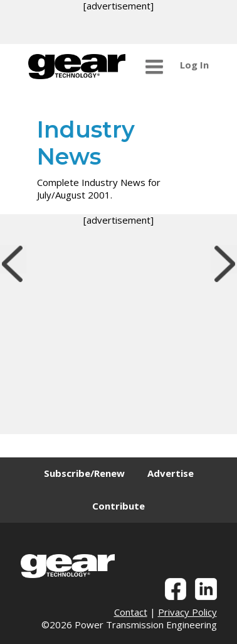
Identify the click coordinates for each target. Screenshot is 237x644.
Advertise (171, 473)
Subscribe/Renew (84, 473)
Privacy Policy (187, 612)
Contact (131, 612)
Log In (194, 65)
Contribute (118, 506)
